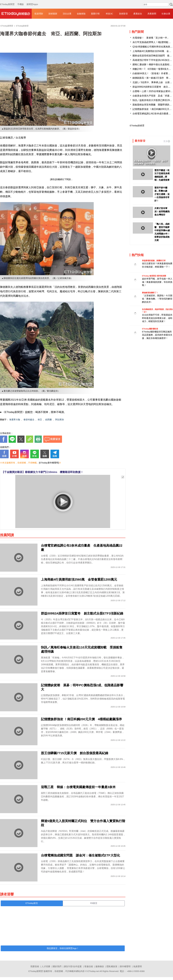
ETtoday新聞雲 (7, 1)
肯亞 (40, 420)
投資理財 (39, 14)
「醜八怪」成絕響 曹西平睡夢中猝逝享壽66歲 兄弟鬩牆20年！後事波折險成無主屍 (162, 232)
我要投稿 (35, 966)
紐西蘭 (49, 420)
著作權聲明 (125, 966)
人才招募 (46, 966)
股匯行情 (95, 14)
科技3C (109, 14)
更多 (167, 141)
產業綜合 (138, 14)
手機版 (21, 1)
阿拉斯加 (60, 420)
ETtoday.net (93, 971)
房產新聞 (152, 14)
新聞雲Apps (32, 1)
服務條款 (100, 966)
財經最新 (53, 14)
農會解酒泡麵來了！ (150, 293)
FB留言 (94, 903)
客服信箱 (89, 966)
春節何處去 (29, 420)
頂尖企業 (67, 14)
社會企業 (166, 14)
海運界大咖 (15, 420)
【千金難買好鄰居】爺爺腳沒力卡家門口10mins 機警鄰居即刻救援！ (42, 472)
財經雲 (16, 14)
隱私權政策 (112, 966)
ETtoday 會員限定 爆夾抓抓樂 (154, 276)
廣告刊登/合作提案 (73, 966)
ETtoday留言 (32, 903)
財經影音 (124, 14)
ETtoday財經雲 (137, 126)
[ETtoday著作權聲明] (49, 463)
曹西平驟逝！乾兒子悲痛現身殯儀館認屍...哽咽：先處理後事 (162, 175)
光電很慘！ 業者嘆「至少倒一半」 (151, 38)
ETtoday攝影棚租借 (150, 329)
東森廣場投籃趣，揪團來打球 (154, 261)
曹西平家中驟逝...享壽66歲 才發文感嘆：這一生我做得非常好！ (162, 194)
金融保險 (81, 14)
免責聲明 (138, 966)
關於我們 (57, 966)
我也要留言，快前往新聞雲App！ (63, 948)
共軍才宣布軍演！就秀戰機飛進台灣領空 (162, 211)
